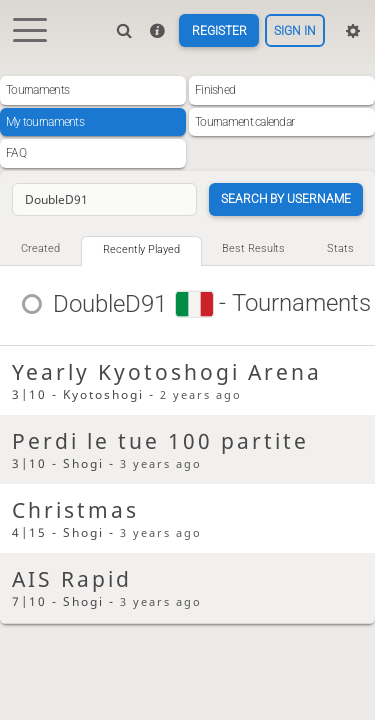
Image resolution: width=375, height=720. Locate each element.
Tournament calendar (244, 122)
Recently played (141, 249)
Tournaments (37, 90)
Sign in (295, 31)
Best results (253, 248)
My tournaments (45, 122)
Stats (340, 248)
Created (40, 248)
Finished (215, 90)
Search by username (286, 199)
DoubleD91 (111, 304)
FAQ (16, 153)
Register (219, 31)
